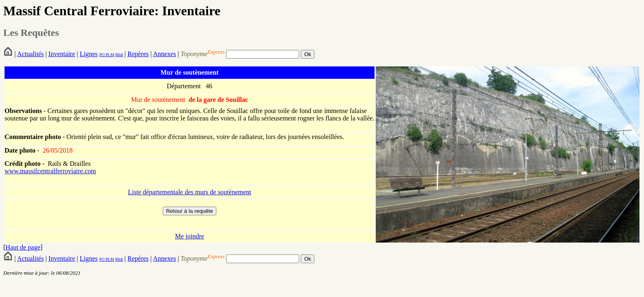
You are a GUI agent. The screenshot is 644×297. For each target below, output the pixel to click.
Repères (138, 54)
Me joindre (190, 236)
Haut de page (23, 247)
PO (102, 55)
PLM (109, 55)
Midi (119, 55)
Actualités (30, 54)
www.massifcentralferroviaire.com (50, 171)
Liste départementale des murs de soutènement (189, 192)
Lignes (89, 54)
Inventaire (62, 54)
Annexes (164, 54)
